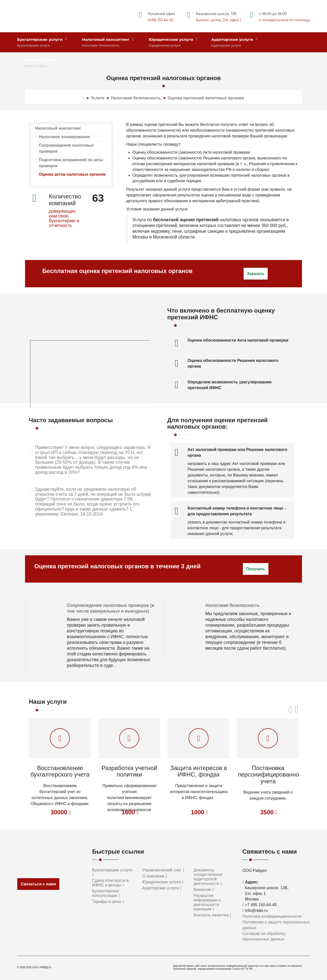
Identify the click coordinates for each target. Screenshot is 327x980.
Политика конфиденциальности (272, 916)
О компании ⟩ (155, 876)
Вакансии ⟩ (204, 890)
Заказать (256, 274)
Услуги (98, 98)
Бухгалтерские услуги (42, 39)
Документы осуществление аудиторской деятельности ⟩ (208, 877)
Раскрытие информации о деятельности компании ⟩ (207, 902)
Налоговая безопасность (136, 98)
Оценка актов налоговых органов (72, 174)
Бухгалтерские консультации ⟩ (106, 893)
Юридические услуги (173, 39)
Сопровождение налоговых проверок (66, 148)
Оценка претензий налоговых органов (206, 98)
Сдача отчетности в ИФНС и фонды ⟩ (110, 883)
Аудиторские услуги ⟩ (162, 888)
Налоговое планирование (64, 137)
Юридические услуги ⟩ (163, 882)
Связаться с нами (38, 884)
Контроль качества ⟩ (212, 915)
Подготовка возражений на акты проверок (71, 163)
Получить (256, 569)
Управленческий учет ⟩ (163, 870)
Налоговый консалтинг (108, 39)
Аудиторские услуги (234, 39)
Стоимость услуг (40, 60)
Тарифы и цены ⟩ (108, 902)
